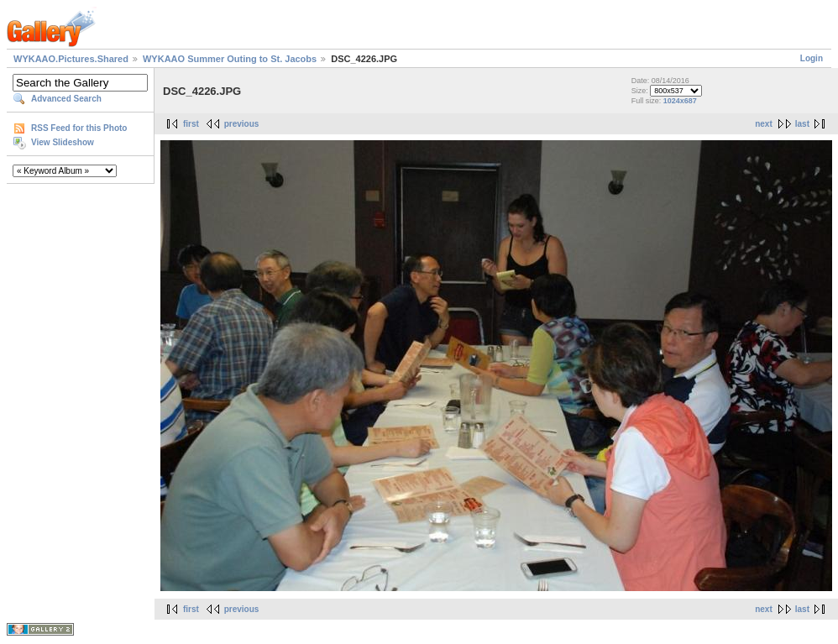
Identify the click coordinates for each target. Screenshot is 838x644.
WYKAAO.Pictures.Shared (71, 59)
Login (812, 58)
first (191, 124)
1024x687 (680, 101)
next (764, 124)
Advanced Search (66, 99)
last (802, 124)
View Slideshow (63, 142)
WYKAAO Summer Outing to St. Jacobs (230, 59)
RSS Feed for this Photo (79, 128)
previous (242, 124)
